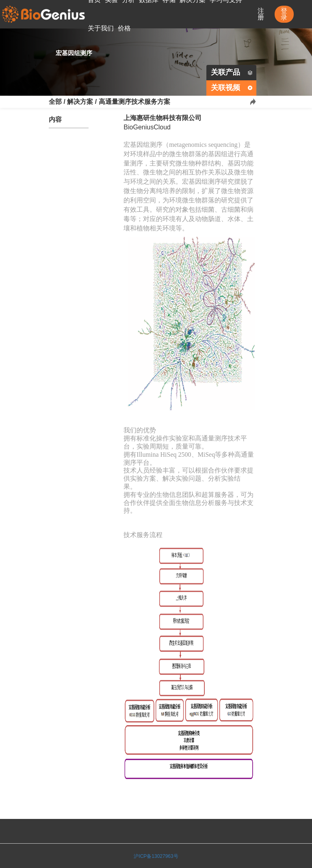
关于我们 (101, 28)
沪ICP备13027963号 (156, 856)
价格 (124, 28)
